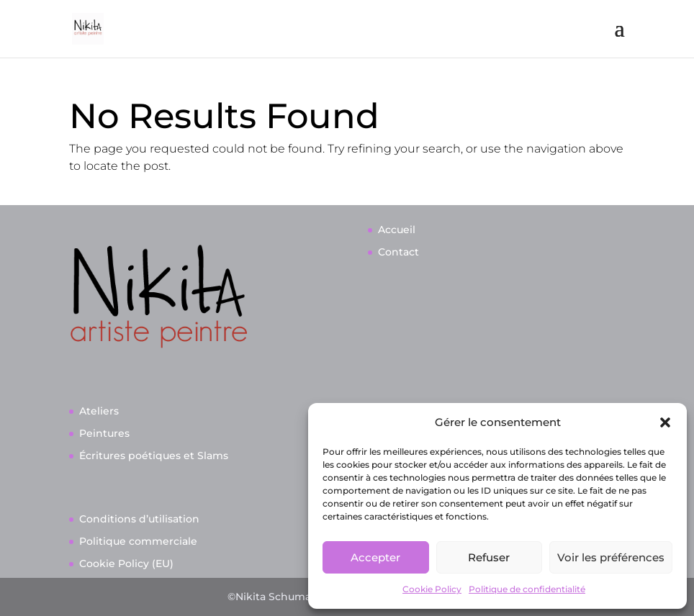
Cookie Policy (432, 589)
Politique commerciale (138, 541)
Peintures (104, 433)
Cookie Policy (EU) (126, 563)
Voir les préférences (611, 557)
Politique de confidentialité (527, 589)
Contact (398, 252)
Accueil (397, 230)
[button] (665, 422)
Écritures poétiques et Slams (154, 456)
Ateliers (99, 411)
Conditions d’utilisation (139, 519)
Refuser (489, 557)
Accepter (375, 557)
